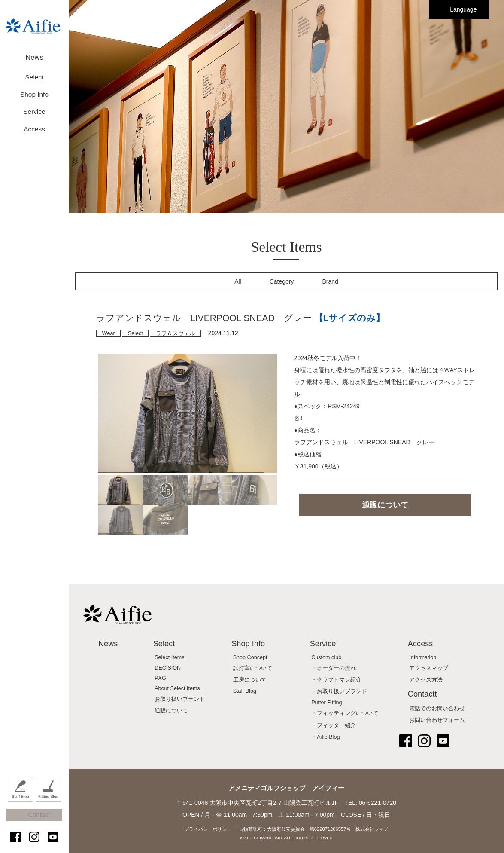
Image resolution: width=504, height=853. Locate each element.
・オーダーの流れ (334, 668)
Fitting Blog (48, 798)
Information (423, 657)
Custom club (326, 657)
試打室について (253, 668)
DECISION (168, 668)
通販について (385, 505)
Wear (109, 333)
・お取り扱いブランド (339, 691)
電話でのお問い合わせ (437, 709)
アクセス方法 (426, 680)
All (238, 281)
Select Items (169, 657)
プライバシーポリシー (208, 829)
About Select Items (177, 688)
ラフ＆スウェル (175, 333)
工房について (250, 680)
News (34, 55)
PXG (160, 678)
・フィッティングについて (345, 713)
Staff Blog (20, 798)
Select (135, 333)
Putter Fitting (326, 703)
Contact (38, 820)
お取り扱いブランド (180, 699)
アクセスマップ (429, 668)
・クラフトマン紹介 (336, 680)
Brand (330, 281)
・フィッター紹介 (334, 725)
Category (282, 281)
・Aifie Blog (325, 737)
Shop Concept (250, 657)
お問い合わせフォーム (437, 720)
